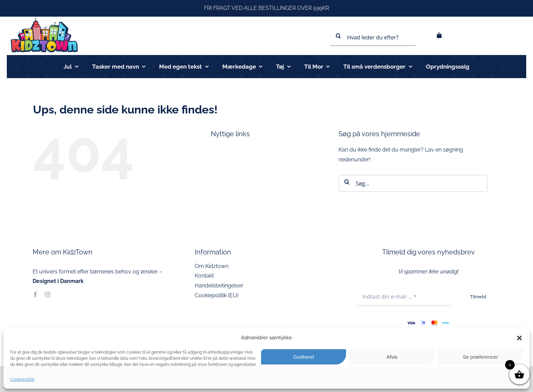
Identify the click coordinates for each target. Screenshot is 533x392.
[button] (519, 338)
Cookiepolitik (22, 379)
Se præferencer (480, 357)
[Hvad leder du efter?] (373, 37)
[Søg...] (413, 183)
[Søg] (339, 36)
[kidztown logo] (44, 19)
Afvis (392, 357)
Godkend (304, 357)
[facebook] (35, 295)
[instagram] (48, 295)
